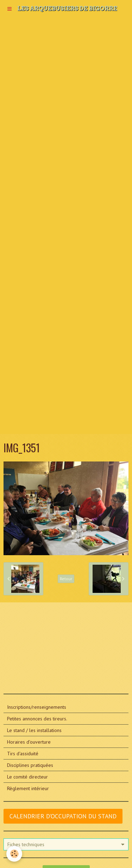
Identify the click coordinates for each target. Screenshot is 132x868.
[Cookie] (14, 854)
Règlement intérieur (28, 788)
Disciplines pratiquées (30, 765)
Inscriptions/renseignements (37, 707)
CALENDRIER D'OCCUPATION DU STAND (63, 816)
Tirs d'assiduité (23, 754)
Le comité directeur (27, 777)
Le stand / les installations (34, 730)
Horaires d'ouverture (29, 742)
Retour (66, 579)
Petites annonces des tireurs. (37, 719)
